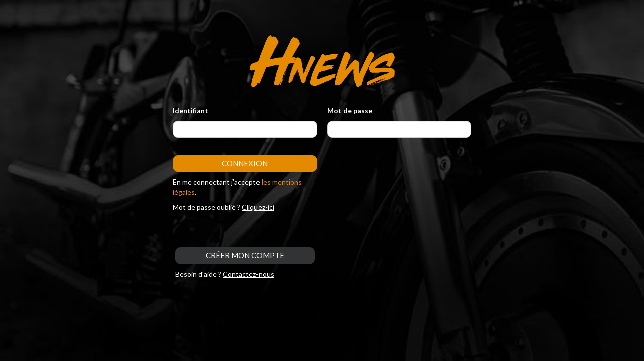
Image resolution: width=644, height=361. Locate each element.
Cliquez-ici (258, 207)
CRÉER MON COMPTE (245, 255)
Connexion (245, 163)
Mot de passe (350, 111)
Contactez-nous (248, 274)
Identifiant (190, 111)
